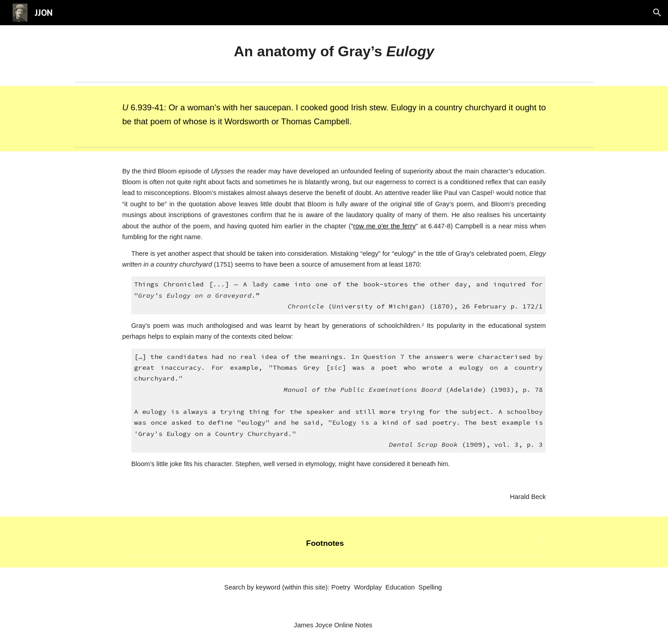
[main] (334, 52)
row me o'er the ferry (385, 226)
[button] (657, 13)
